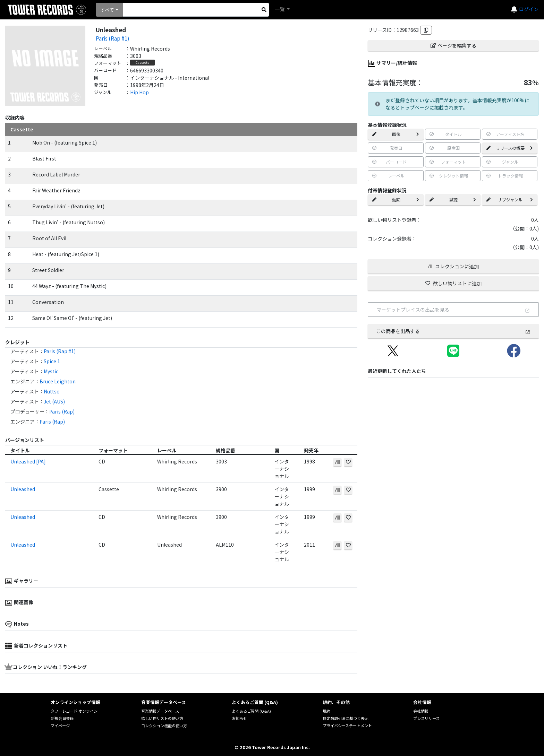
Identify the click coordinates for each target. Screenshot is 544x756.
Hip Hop (139, 92)
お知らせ (239, 718)
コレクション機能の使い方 (164, 725)
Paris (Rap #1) (113, 38)
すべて (107, 10)
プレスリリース (426, 718)
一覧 (280, 9)
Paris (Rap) (62, 411)
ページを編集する (453, 45)
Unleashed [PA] (28, 461)
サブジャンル (510, 199)
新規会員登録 (62, 718)
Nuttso (52, 391)
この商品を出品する (453, 331)
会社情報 (421, 711)
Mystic (51, 371)
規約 (326, 711)
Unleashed (23, 489)
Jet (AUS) (54, 401)
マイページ (60, 725)
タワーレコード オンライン (74, 711)
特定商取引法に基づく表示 (346, 718)
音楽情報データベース (160, 711)
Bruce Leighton (58, 381)
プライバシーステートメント (347, 725)
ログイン (529, 9)
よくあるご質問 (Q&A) (251, 711)
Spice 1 (52, 361)
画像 (396, 134)
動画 (396, 199)
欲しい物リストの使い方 (162, 718)
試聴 (453, 199)
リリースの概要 (510, 148)
